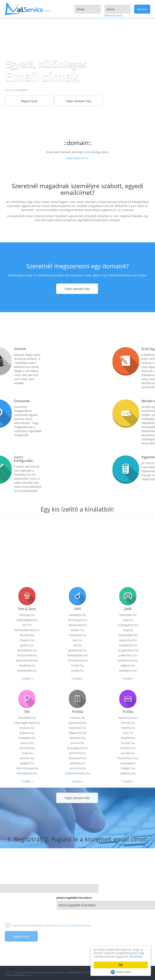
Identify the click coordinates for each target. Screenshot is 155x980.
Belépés (142, 9)
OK (121, 965)
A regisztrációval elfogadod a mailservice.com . (51, 925)
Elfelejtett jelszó (114, 15)
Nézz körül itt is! (77, 158)
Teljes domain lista (79, 101)
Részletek (136, 956)
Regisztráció (29, 101)
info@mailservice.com (123, 275)
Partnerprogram (16, 975)
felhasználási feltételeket (77, 925)
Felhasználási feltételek (80, 972)
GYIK (29, 975)
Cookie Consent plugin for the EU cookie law (121, 972)
